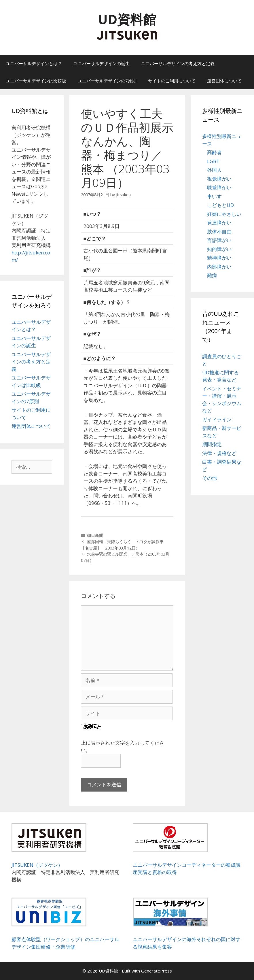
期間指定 (212, 444)
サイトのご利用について (172, 81)
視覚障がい (219, 179)
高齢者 (214, 152)
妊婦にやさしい (224, 214)
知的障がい (219, 249)
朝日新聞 (95, 535)
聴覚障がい (219, 187)
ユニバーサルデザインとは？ (34, 63)
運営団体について (224, 81)
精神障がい (219, 258)
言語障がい (219, 240)
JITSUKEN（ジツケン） (37, 865)
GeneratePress (157, 971)
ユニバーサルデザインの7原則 (107, 81)
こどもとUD (220, 205)
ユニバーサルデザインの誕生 (102, 63)
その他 (210, 478)
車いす (214, 196)
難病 (212, 275)
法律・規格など (219, 453)
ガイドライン (217, 419)
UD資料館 (127, 19)
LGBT (213, 161)
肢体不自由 (219, 232)
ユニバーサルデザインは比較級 (36, 81)
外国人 (214, 170)
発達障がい (219, 223)
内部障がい (219, 267)
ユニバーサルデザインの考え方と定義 (178, 63)
